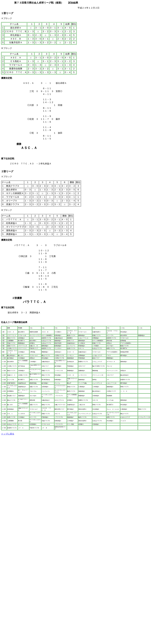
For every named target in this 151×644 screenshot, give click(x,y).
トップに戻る (8, 434)
